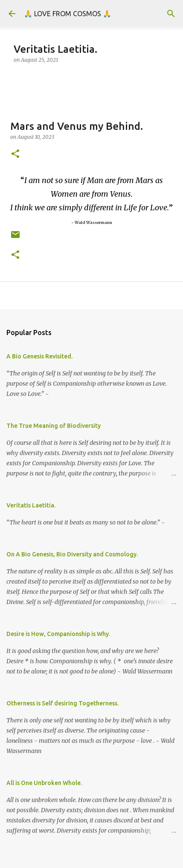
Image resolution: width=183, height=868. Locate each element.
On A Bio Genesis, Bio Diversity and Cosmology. (72, 554)
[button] (15, 154)
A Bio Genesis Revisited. (39, 356)
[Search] (171, 14)
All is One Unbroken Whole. (44, 783)
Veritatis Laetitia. (31, 505)
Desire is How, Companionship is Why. (58, 634)
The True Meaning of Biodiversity (54, 426)
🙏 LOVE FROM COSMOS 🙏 (68, 14)
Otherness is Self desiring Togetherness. (62, 703)
